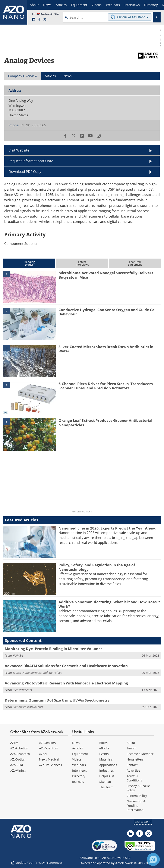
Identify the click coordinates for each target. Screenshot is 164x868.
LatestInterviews (82, 263)
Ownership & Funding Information (136, 805)
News (76, 743)
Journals (78, 782)
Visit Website (19, 150)
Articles (78, 748)
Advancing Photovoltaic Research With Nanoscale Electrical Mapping (66, 683)
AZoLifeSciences (51, 765)
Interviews (80, 770)
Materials (106, 759)
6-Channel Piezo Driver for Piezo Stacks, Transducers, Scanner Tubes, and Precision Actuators (106, 386)
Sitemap (105, 782)
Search (132, 748)
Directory (79, 776)
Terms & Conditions (134, 778)
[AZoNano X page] (45, 20)
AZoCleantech (20, 754)
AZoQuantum (49, 748)
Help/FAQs (107, 776)
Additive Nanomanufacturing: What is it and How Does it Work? (109, 604)
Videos (77, 759)
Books (103, 743)
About (131, 743)
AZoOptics (18, 759)
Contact (132, 765)
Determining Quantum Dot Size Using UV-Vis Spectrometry (57, 700)
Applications (108, 765)
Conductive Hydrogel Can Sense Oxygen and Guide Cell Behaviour (108, 312)
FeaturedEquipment (135, 263)
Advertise (133, 770)
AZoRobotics (19, 748)
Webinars (79, 765)
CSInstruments (22, 690)
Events (104, 754)
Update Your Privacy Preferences (37, 863)
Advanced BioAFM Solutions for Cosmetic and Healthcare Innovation (66, 666)
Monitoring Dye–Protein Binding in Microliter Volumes (53, 649)
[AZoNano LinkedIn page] (34, 20)
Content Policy (137, 796)
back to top (143, 822)
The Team (106, 787)
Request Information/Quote (31, 161)
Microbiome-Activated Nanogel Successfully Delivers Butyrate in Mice (106, 275)
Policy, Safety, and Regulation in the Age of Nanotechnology (97, 567)
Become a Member (140, 754)
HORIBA (18, 655)
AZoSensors (47, 743)
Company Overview (23, 76)
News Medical (49, 759)
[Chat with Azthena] (153, 859)
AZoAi (43, 754)
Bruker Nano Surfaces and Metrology (37, 673)
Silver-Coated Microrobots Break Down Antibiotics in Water (106, 349)
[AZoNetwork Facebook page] (39, 20)
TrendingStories (29, 263)
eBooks (104, 748)
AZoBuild (17, 765)
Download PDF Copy (25, 172)
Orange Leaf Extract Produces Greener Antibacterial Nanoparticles (105, 423)
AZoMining (18, 770)
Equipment (80, 754)
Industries (107, 770)
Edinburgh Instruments (28, 707)
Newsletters (135, 759)
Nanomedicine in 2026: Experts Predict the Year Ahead (108, 528)
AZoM (14, 743)
